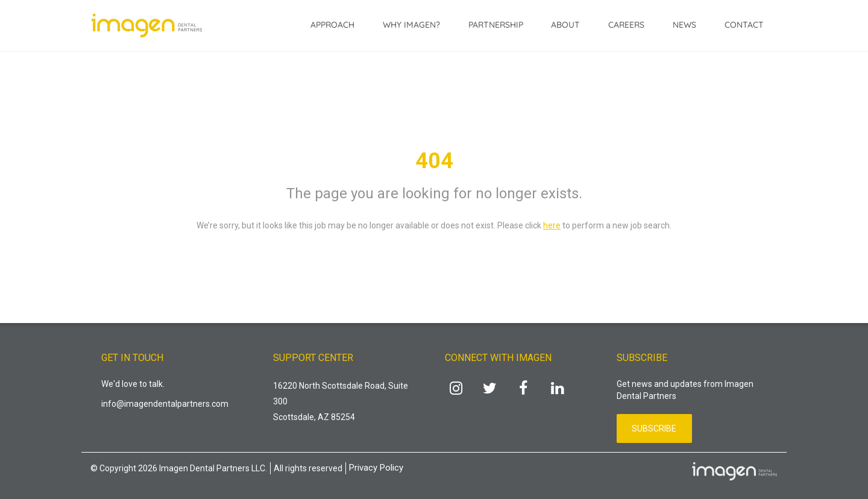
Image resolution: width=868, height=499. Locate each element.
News (684, 25)
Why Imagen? (411, 25)
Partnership (496, 25)
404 (434, 161)
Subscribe (654, 428)
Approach (332, 25)
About (565, 25)
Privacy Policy (376, 468)
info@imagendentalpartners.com (165, 404)
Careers (626, 25)
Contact (744, 25)
